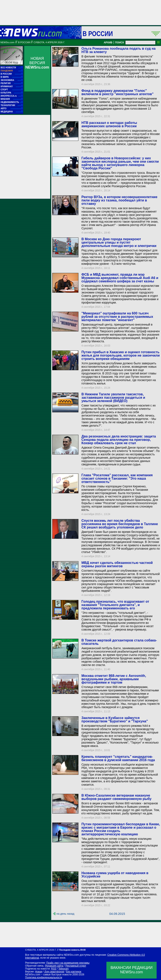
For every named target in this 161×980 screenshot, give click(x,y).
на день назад (65, 914)
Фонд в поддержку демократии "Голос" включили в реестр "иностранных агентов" (117, 92)
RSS (54, 969)
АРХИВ (108, 43)
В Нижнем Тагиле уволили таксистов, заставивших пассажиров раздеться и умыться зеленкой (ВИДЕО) (113, 398)
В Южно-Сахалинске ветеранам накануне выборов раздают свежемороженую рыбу (116, 797)
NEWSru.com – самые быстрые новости (48, 975)
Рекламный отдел (76, 966)
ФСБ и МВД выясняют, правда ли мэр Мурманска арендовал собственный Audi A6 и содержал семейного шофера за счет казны (120, 278)
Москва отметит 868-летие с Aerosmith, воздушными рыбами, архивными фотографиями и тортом (114, 679)
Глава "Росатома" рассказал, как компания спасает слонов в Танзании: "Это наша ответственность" (117, 478)
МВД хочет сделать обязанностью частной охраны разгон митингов (117, 564)
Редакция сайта (54, 966)
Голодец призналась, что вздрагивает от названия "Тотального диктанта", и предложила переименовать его (115, 605)
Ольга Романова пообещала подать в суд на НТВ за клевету (118, 50)
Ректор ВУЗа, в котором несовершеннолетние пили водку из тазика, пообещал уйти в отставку (119, 200)
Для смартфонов (54, 972)
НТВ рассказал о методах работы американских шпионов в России (109, 124)
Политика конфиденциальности (44, 977)
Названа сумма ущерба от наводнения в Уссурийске (115, 875)
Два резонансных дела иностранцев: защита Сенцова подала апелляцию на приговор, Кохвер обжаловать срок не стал (119, 440)
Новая (39, 972)
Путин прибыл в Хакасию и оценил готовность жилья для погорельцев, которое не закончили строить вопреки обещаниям (120, 355)
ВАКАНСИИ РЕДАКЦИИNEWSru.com (132, 970)
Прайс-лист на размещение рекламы (68, 963)
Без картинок (74, 972)
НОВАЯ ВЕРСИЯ (37, 63)
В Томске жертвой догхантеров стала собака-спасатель (119, 642)
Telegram (63, 969)
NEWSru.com (7, 42)
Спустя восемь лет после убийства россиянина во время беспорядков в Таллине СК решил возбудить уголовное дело (120, 524)
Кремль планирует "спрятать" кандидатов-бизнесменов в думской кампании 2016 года (118, 758)
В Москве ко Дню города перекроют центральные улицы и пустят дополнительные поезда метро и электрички (119, 242)
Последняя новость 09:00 (72, 950)
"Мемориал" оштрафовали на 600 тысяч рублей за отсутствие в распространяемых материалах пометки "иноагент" (117, 317)
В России (98, 34)
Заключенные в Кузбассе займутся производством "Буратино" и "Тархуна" (115, 720)
